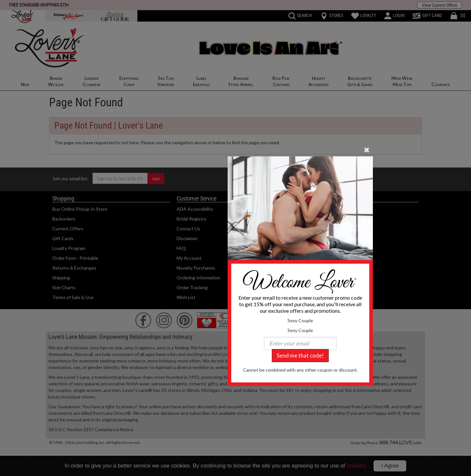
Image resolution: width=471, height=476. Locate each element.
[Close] (367, 149)
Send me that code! (300, 355)
